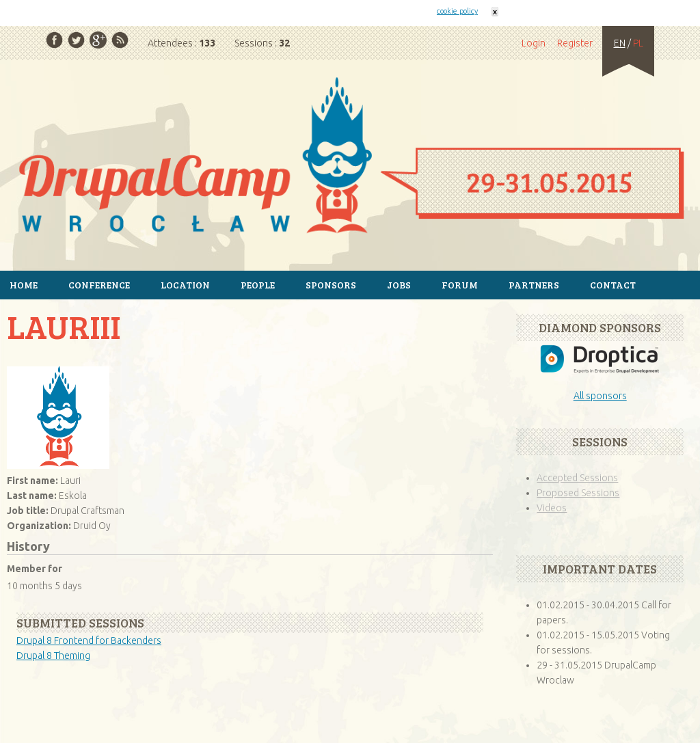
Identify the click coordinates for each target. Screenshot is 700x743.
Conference (99, 285)
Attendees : (181, 43)
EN (620, 43)
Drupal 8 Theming (53, 656)
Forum (460, 285)
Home (350, 157)
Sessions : (262, 43)
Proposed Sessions (578, 493)
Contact (613, 285)
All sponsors (600, 396)
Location (185, 285)
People (258, 285)
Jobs (399, 285)
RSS (120, 40)
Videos (552, 508)
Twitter (76, 40)
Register (575, 43)
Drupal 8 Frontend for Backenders (89, 640)
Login (534, 43)
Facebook (54, 40)
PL (638, 43)
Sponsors (331, 285)
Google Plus (98, 40)
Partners (534, 285)
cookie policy (457, 11)
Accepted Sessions (577, 478)
